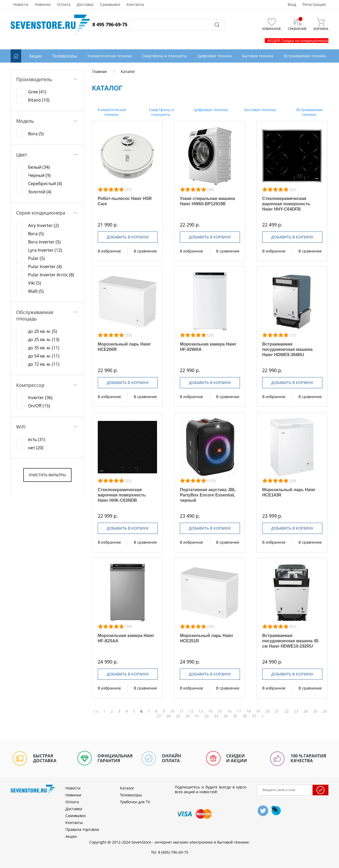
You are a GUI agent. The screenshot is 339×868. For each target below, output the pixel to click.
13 (201, 711)
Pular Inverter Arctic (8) (51, 275)
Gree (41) (37, 92)
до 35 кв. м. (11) (44, 348)
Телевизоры (65, 56)
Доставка (85, 5)
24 (306, 711)
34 (226, 716)
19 (258, 711)
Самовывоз (110, 5)
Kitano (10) (39, 100)
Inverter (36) (40, 398)
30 (188, 716)
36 (245, 716)
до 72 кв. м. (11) (44, 364)
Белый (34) (39, 167)
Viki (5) (35, 283)
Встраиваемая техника (309, 112)
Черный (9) (39, 175)
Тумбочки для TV (135, 802)
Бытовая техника (260, 110)
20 (267, 711)
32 (207, 716)
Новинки (43, 5)
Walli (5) (36, 291)
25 (315, 711)
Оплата (64, 5)
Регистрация (314, 5)
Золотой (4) (40, 192)
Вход (292, 5)
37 (254, 716)
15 (220, 711)
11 (182, 711)
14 (210, 711)
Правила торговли (82, 829)
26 (325, 711)
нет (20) (36, 448)
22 (287, 711)
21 (277, 711)
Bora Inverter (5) (44, 242)
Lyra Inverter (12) (45, 250)
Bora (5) (36, 134)
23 (296, 711)
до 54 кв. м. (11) (44, 356)
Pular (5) (36, 258)
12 (191, 711)
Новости (21, 5)
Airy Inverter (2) (43, 225)
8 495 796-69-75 (110, 24)
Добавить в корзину (128, 237)
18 (248, 711)
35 (235, 716)
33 (216, 716)
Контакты (135, 5)
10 (172, 711)
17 (239, 711)
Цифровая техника (210, 110)
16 (229, 711)
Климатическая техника (111, 112)
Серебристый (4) (45, 184)
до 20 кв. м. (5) (43, 331)
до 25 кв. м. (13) (44, 339)
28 (168, 716)
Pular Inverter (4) (45, 267)
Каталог (127, 788)
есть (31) (37, 439)
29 (178, 716)
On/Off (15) (39, 406)
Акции (35, 56)
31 (197, 716)
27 (159, 716)
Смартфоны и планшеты (161, 112)
